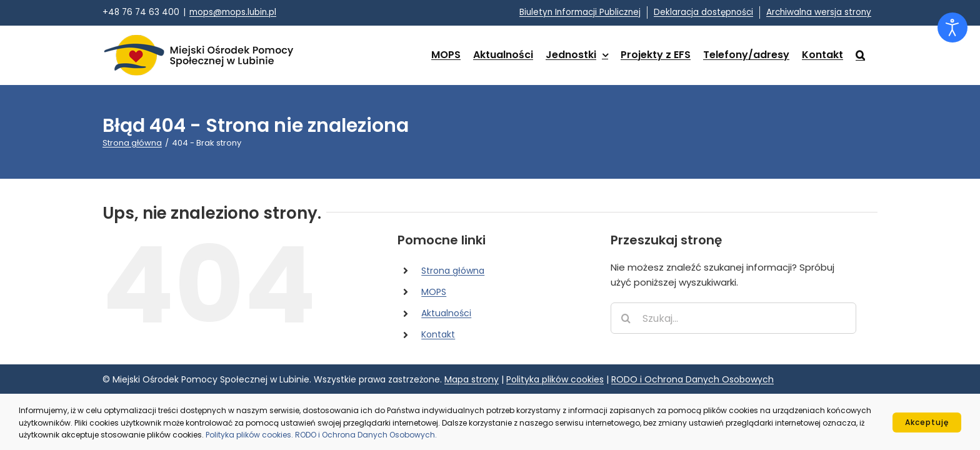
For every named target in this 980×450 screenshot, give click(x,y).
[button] (873, 55)
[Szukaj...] (733, 318)
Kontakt (438, 334)
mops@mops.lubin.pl (233, 12)
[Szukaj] (626, 318)
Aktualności (446, 313)
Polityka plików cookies (555, 379)
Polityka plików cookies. (250, 435)
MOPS (434, 292)
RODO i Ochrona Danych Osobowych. (366, 435)
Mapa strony (472, 379)
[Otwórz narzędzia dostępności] (952, 27)
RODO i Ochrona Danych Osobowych (692, 379)
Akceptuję (927, 422)
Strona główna (453, 271)
